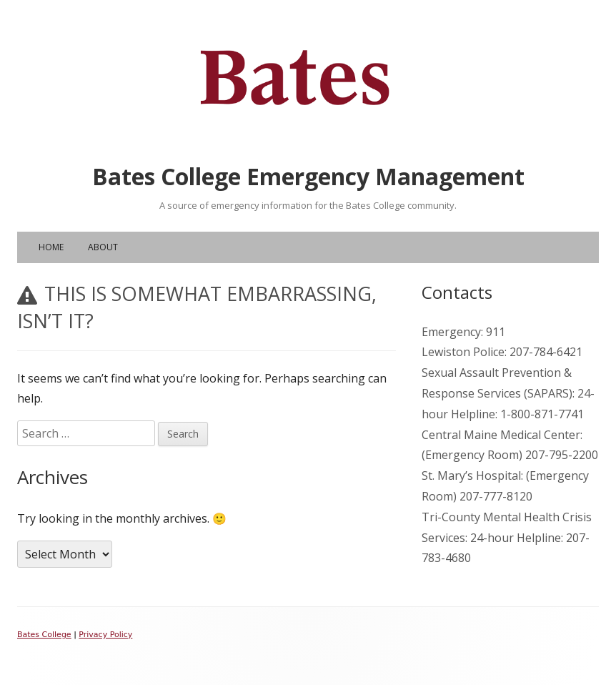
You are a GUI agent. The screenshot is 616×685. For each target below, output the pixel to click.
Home (51, 247)
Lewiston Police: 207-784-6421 (502, 352)
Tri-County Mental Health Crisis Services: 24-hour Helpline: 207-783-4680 (507, 538)
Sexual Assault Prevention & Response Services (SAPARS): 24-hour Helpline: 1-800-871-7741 (508, 393)
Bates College (44, 635)
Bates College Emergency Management (308, 176)
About (103, 247)
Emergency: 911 (463, 332)
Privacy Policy (105, 635)
